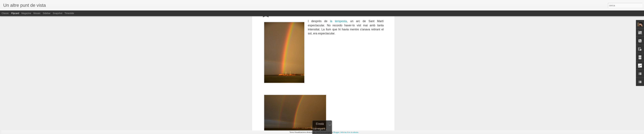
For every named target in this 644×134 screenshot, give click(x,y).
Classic (5, 13)
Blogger (336, 132)
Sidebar (47, 13)
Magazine (26, 13)
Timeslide (69, 13)
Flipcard (15, 13)
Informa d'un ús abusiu (349, 132)
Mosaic (37, 13)
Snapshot (58, 13)
